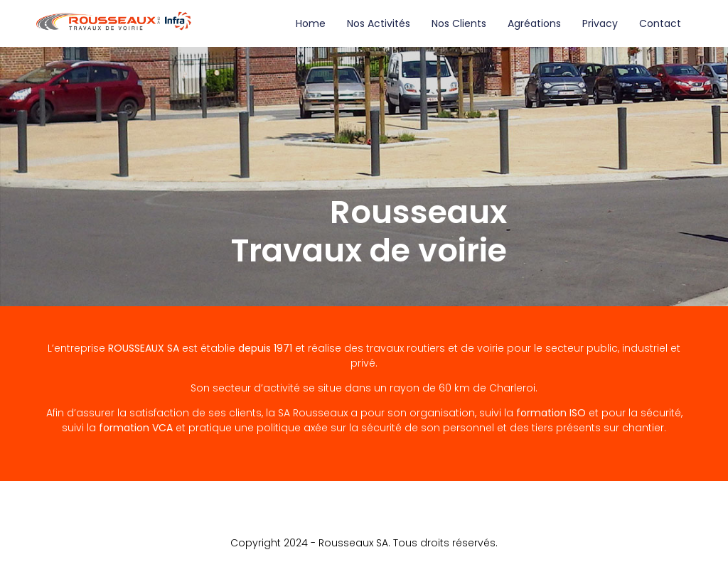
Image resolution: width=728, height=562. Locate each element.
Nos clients (459, 23)
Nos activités (379, 23)
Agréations (534, 23)
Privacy (600, 23)
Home (311, 23)
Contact (660, 23)
